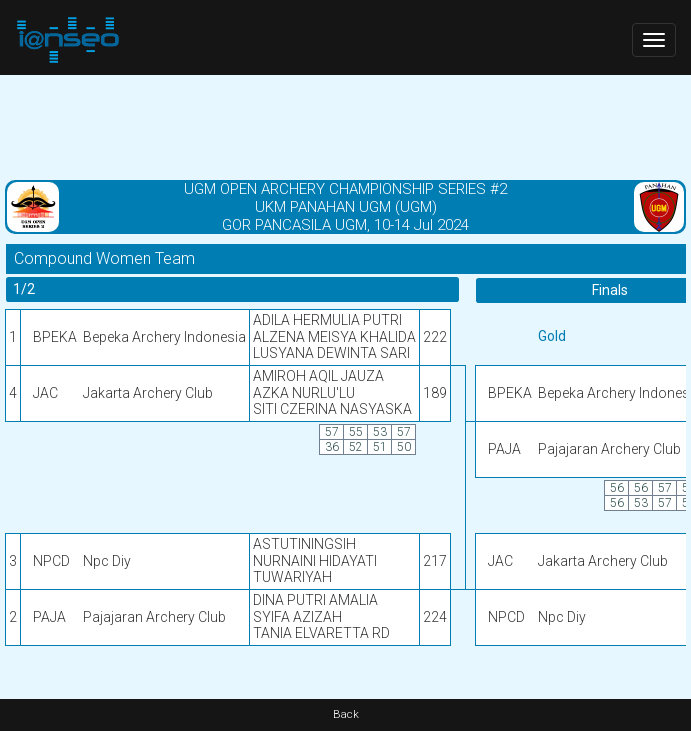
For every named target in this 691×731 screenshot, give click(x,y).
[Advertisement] (345, 125)
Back (346, 714)
